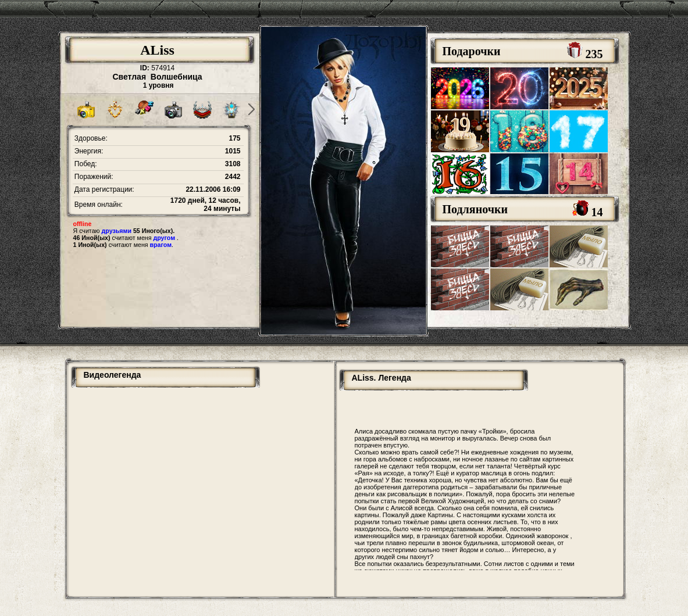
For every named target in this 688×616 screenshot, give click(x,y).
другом (164, 238)
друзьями (117, 231)
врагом (161, 245)
